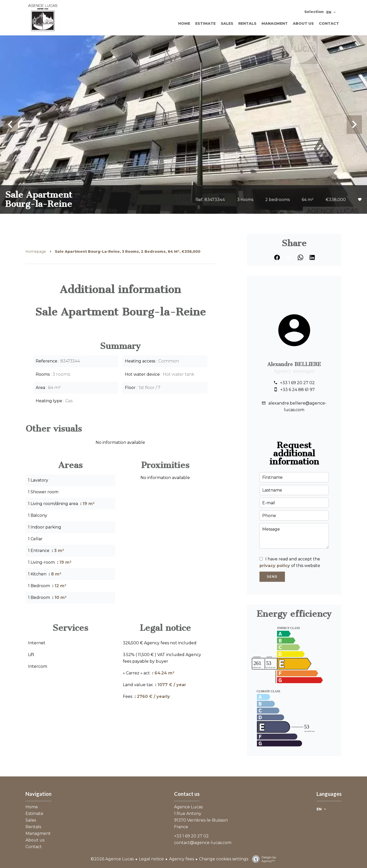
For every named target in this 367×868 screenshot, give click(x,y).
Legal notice (151, 859)
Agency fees (181, 859)
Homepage (36, 251)
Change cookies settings (224, 859)
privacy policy (275, 566)
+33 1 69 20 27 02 (297, 383)
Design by (263, 859)
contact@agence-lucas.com (203, 843)
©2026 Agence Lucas (112, 859)
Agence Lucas (188, 807)
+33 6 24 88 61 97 (298, 390)
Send (272, 577)
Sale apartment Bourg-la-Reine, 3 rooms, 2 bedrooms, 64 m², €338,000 (128, 251)
